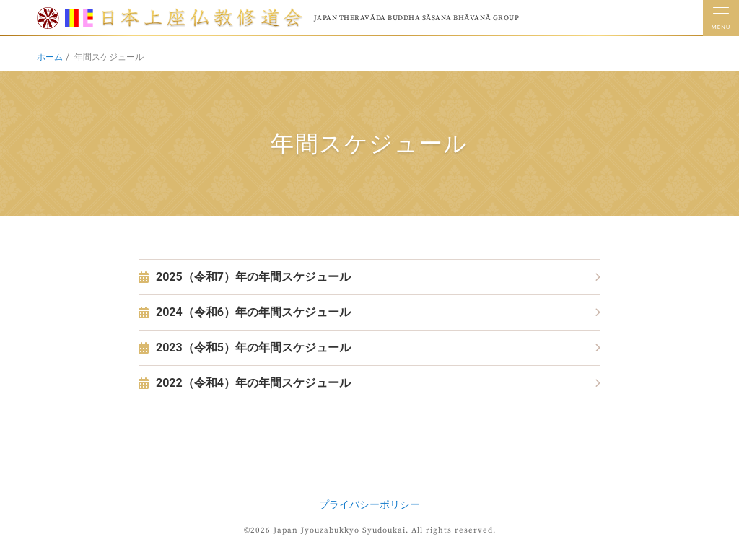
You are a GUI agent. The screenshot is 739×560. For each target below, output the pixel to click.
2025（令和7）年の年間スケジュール (253, 277)
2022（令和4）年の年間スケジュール (253, 383)
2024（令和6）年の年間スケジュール (253, 312)
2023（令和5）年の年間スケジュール (253, 347)
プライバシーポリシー (369, 504)
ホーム (50, 57)
